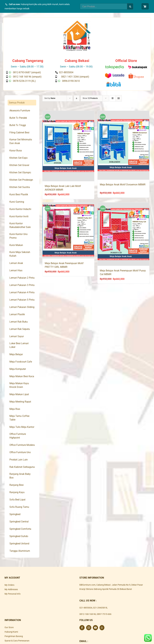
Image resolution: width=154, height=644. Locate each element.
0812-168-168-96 (88, 614)
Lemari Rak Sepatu (20, 329)
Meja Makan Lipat (19, 394)
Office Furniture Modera (22, 445)
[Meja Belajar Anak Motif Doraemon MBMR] (123, 145)
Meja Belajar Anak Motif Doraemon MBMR (123, 185)
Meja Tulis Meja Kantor (22, 427)
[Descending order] (77, 98)
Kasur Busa (16, 151)
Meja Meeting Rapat (20, 402)
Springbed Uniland (19, 544)
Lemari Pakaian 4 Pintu (22, 292)
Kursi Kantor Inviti (19, 216)
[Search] (130, 6)
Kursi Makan (16, 245)
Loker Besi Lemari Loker (19, 345)
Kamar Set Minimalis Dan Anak (21, 141)
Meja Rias (15, 409)
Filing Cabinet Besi (19, 133)
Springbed (15, 514)
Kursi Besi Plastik (19, 194)
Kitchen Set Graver (19, 165)
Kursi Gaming (17, 202)
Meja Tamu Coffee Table (19, 418)
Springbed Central (19, 522)
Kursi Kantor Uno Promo (18, 236)
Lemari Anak (16, 263)
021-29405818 (100, 608)
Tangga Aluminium (20, 551)
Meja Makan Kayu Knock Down (19, 385)
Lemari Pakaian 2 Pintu (22, 278)
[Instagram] (89, 628)
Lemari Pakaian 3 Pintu (22, 285)
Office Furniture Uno (20, 452)
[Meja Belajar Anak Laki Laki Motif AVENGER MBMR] (68, 146)
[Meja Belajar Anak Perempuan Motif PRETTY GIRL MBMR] (68, 231)
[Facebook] (82, 628)
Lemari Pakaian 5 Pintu (22, 300)
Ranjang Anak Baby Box (20, 476)
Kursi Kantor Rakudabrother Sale (20, 225)
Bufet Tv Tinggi (18, 125)
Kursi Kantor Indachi (20, 209)
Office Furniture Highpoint (18, 436)
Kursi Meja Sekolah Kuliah (20, 254)
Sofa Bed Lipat (17, 500)
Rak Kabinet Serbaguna (22, 467)
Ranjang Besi (17, 485)
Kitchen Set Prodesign (21, 180)
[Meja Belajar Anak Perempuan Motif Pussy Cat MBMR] (123, 235)
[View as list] (119, 98)
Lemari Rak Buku (19, 322)
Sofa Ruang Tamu (19, 507)
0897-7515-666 (104, 614)
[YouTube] (95, 628)
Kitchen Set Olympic (20, 172)
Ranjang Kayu (17, 492)
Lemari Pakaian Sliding (22, 307)
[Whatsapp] (102, 628)
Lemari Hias (16, 270)
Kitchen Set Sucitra (20, 187)
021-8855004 (86, 608)
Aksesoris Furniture (20, 111)
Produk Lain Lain (19, 460)
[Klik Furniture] (77, 22)
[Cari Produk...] (103, 6)
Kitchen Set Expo (18, 158)
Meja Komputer (18, 369)
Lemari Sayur (17, 336)
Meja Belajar (16, 354)
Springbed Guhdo (19, 536)
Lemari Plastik (17, 314)
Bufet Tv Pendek (18, 118)
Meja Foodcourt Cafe (21, 362)
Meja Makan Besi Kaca (22, 376)
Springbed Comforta (20, 529)
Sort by (50, 98)
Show (90, 98)
